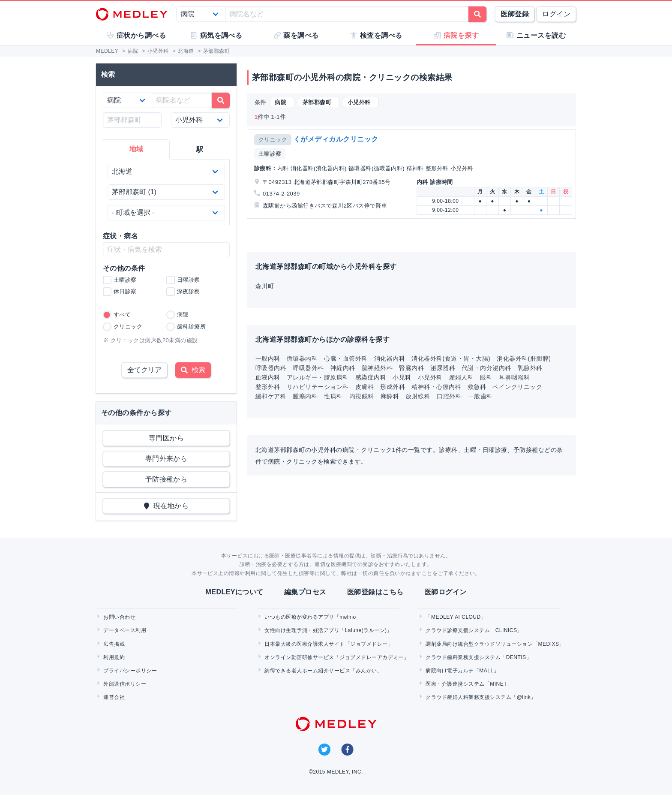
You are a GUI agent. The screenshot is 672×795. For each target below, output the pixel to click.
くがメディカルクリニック (336, 139)
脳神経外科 (377, 368)
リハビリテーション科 (318, 387)
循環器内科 (302, 358)
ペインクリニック (517, 387)
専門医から (166, 438)
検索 (193, 370)
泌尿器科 (443, 368)
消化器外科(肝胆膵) (524, 358)
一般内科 (268, 358)
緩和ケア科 (271, 396)
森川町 (265, 286)
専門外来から (166, 459)
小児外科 (430, 377)
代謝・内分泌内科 (486, 368)
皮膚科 (364, 387)
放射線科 (418, 396)
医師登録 (515, 14)
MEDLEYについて (234, 592)
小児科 (402, 377)
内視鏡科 (362, 396)
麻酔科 (390, 396)
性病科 (333, 396)
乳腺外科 (530, 368)
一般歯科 (480, 396)
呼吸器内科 (271, 368)
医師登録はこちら (375, 592)
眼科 (486, 377)
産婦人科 (462, 377)
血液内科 (268, 377)
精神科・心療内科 (436, 387)
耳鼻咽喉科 (514, 377)
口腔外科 (449, 396)
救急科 (477, 387)
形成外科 (393, 387)
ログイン (556, 14)
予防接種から (166, 479)
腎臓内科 (411, 368)
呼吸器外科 (308, 368)
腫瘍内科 (305, 396)
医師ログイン (445, 592)
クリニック (273, 140)
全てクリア (144, 370)
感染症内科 (371, 377)
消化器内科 (390, 358)
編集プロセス (305, 592)
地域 (136, 149)
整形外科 (268, 387)
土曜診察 (270, 154)
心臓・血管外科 (346, 358)
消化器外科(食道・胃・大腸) (451, 358)
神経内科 (343, 368)
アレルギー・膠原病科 (318, 377)
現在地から (166, 506)
